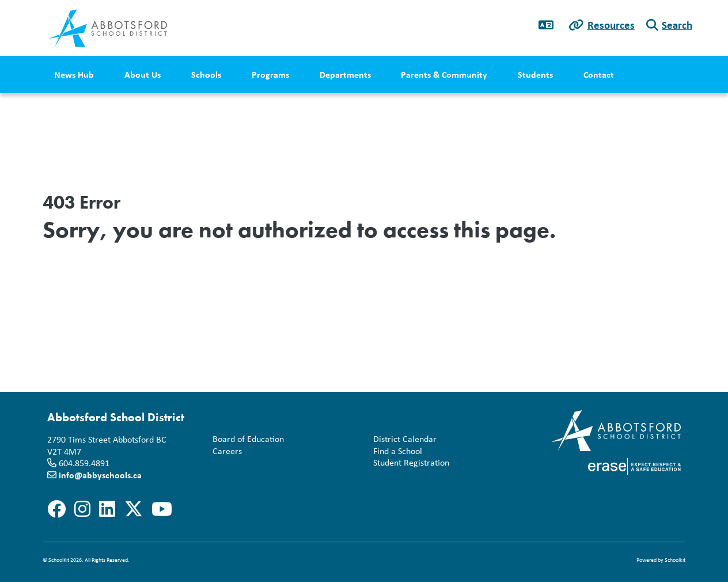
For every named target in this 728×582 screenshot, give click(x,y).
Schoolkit (675, 560)
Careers (225, 451)
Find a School (398, 451)
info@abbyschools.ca (100, 475)
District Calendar (405, 439)
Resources (611, 25)
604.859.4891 (84, 463)
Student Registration (411, 462)
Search (677, 25)
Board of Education (248, 439)
